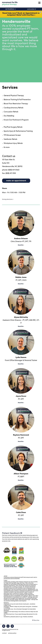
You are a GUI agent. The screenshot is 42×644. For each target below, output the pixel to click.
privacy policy (12, 633)
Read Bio (21, 245)
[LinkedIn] (12, 626)
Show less (36, 620)
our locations (10, 9)
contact (4, 633)
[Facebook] (4, 626)
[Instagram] (8, 626)
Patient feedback (12, 533)
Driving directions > (8, 199)
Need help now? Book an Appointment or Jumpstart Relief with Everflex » (21, 14)
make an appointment (16, 181)
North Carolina (31, 9)
